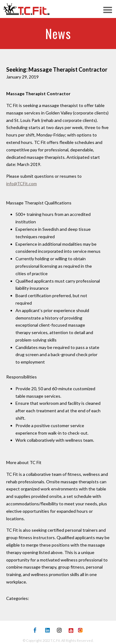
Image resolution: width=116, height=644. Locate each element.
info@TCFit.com (21, 183)
